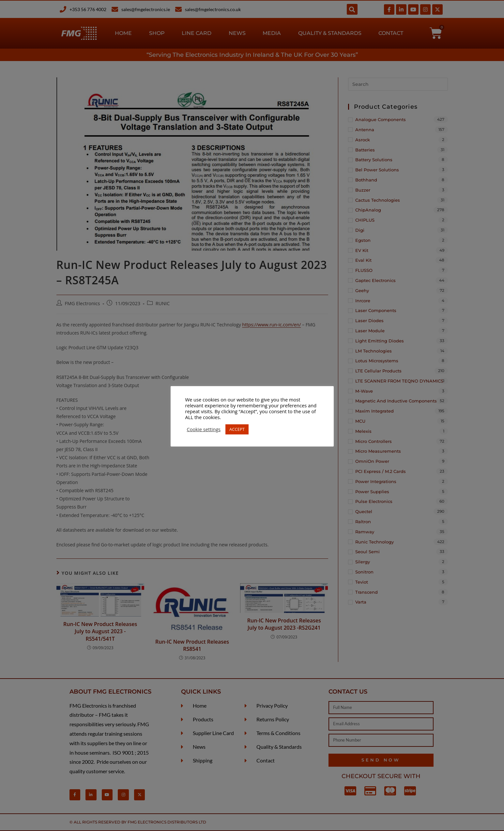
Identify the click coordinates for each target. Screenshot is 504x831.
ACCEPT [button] (237, 429)
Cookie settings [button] (204, 429)
